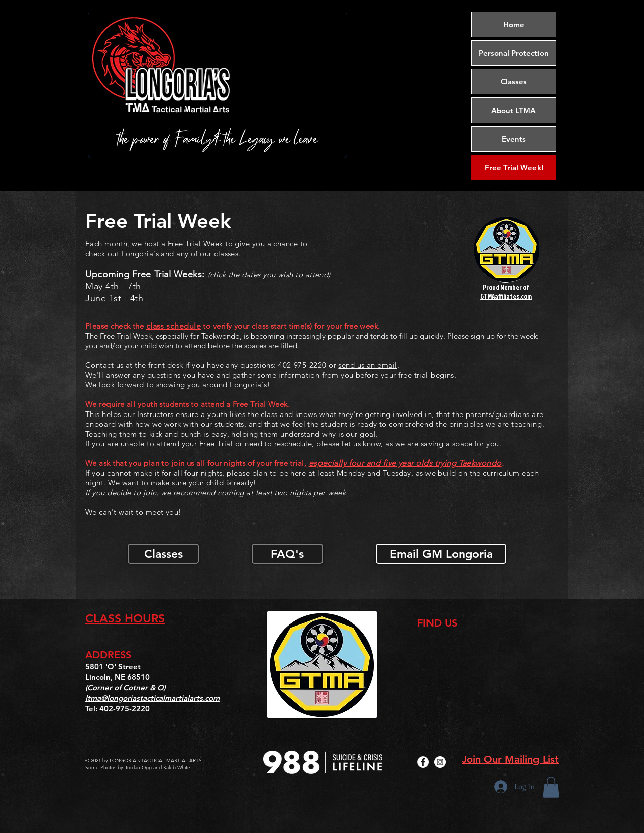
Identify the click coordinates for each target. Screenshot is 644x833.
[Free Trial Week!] (514, 167)
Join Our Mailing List (510, 759)
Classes (514, 82)
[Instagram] (440, 762)
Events (514, 139)
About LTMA (514, 110)
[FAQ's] (287, 554)
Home (514, 24)
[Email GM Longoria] (441, 554)
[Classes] (163, 554)
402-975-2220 (125, 709)
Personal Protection (514, 53)
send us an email (367, 365)
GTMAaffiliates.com (506, 296)
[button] (551, 787)
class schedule (174, 326)
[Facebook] (423, 762)
